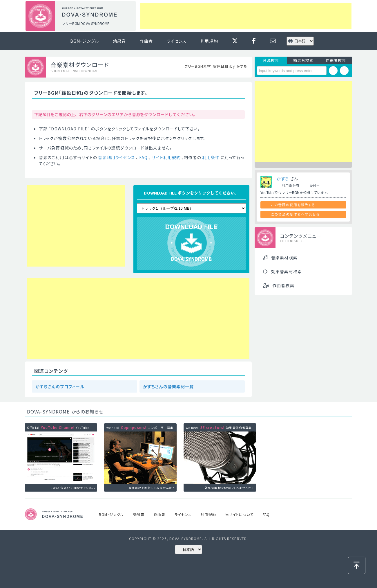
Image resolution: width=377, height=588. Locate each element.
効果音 (119, 41)
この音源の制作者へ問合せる (296, 214)
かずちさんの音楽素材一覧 (168, 386)
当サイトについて (239, 514)
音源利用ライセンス (117, 157)
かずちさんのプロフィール (60, 386)
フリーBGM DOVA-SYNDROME (86, 23)
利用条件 (211, 157)
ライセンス (177, 41)
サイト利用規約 (166, 157)
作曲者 (146, 41)
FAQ (143, 157)
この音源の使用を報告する (293, 205)
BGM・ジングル (85, 41)
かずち (283, 179)
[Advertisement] (246, 16)
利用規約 (209, 41)
